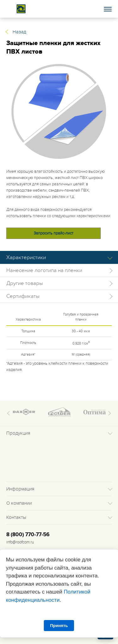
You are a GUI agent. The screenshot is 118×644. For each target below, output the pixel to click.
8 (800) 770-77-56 (28, 535)
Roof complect (21, 9)
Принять (59, 626)
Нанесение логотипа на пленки (44, 270)
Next (109, 413)
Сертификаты (23, 296)
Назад (19, 32)
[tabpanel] (59, 112)
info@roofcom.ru (20, 542)
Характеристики (26, 258)
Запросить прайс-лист (53, 233)
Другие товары (25, 283)
